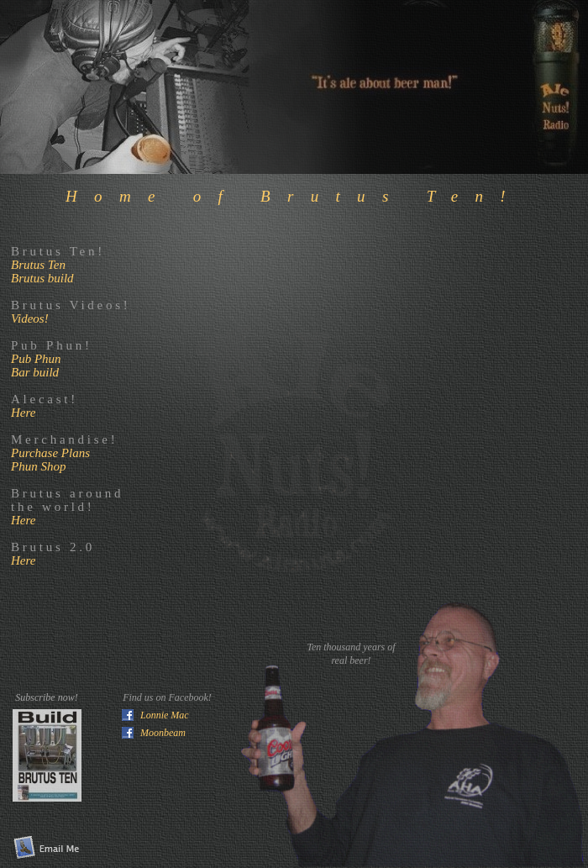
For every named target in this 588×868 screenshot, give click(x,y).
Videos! (30, 318)
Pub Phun (36, 359)
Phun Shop (38, 466)
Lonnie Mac (165, 715)
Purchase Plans (50, 453)
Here (23, 413)
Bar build (35, 372)
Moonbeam (163, 733)
